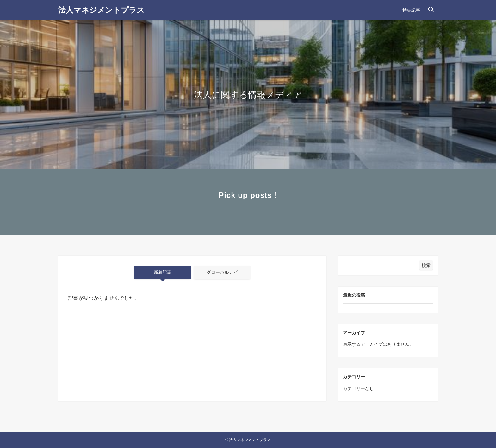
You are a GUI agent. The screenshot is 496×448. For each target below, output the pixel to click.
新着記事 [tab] (163, 272)
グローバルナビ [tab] (222, 272)
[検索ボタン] (431, 10)
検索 (426, 265)
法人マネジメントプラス (101, 10)
